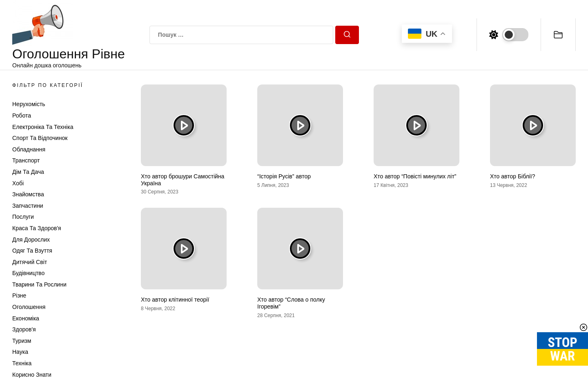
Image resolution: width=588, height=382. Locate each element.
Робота (22, 115)
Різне (19, 295)
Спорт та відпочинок (40, 138)
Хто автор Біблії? (513, 176)
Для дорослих (31, 240)
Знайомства (28, 194)
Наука (20, 352)
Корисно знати (32, 375)
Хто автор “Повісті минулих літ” (415, 176)
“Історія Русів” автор (284, 176)
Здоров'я (24, 329)
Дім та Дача (28, 172)
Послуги (23, 217)
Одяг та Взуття (32, 251)
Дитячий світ (30, 262)
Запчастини (28, 206)
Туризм (22, 341)
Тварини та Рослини (39, 284)
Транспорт (26, 160)
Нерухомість (29, 104)
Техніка (22, 363)
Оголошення (29, 307)
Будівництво (28, 273)
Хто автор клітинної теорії (175, 300)
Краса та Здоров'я (37, 228)
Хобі (18, 183)
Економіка (26, 318)
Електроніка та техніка (43, 127)
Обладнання (29, 149)
